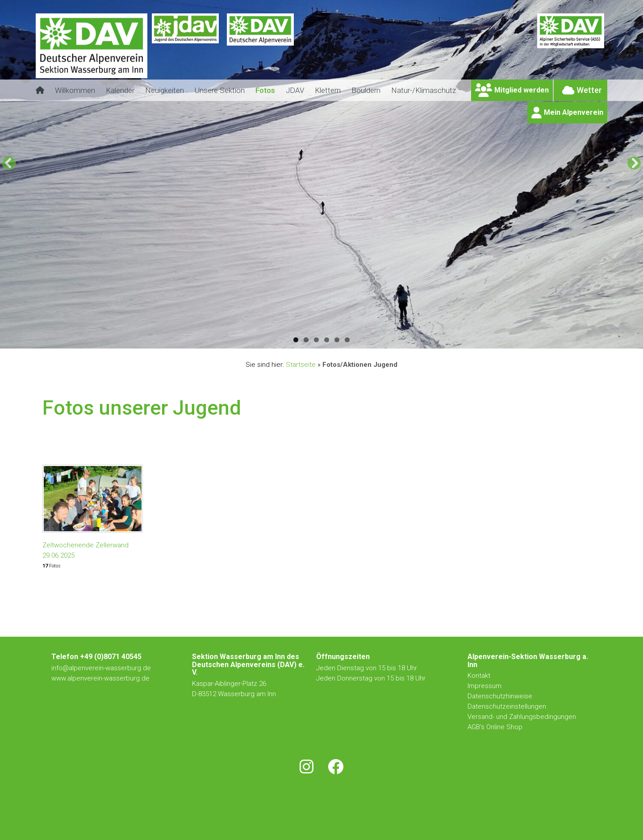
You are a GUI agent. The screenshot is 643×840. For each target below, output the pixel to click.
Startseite (301, 365)
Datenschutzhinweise (500, 696)
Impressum (484, 686)
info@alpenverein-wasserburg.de (101, 668)
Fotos (265, 90)
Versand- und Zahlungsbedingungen (522, 717)
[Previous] (9, 163)
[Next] (634, 163)
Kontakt (480, 676)
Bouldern (366, 90)
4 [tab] (327, 340)
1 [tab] (296, 340)
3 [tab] (316, 340)
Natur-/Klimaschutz (424, 90)
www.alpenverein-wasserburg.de (100, 678)
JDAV (295, 90)
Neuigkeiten (165, 90)
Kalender (120, 90)
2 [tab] (306, 340)
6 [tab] (347, 340)
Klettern (328, 90)
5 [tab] (337, 340)
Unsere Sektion (220, 90)
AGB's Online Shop (495, 727)
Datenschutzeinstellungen (507, 706)
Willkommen (75, 90)
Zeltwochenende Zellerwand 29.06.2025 (86, 550)
